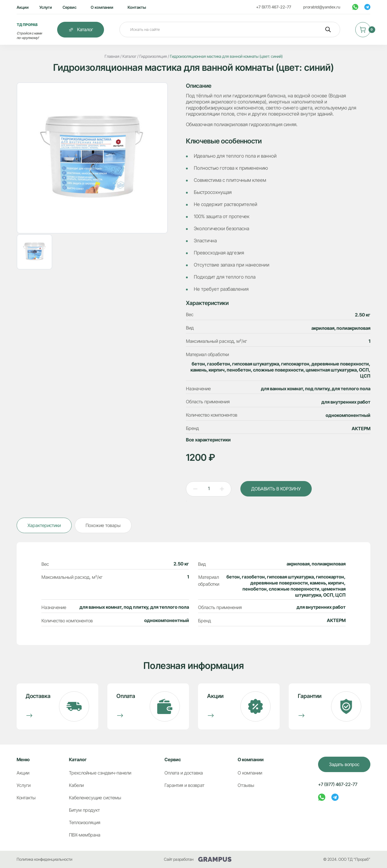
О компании (102, 7)
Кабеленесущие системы (95, 798)
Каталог (81, 30)
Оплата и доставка (184, 773)
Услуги (46, 7)
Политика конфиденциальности (44, 859)
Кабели (76, 785)
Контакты (137, 7)
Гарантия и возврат (184, 785)
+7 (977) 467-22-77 (274, 7)
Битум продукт (84, 810)
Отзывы (246, 785)
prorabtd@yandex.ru (322, 7)
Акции (23, 7)
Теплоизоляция (85, 822)
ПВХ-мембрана (85, 835)
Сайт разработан (198, 859)
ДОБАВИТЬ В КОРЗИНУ (276, 489)
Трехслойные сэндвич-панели (100, 773)
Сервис (70, 7)
